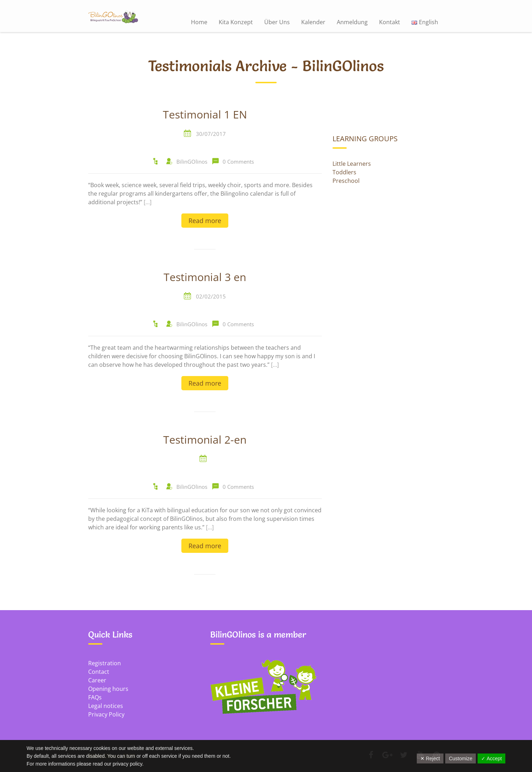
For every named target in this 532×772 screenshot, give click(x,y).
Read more (205, 221)
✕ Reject (430, 758)
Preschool (346, 181)
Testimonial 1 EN (205, 115)
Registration (105, 663)
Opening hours (108, 689)
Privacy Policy (106, 714)
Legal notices (106, 706)
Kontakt (390, 22)
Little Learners (352, 164)
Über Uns (277, 22)
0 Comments (238, 162)
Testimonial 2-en (205, 440)
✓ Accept (491, 758)
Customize (461, 758)
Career (97, 680)
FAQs (95, 697)
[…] (148, 202)
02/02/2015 (211, 296)
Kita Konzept (236, 22)
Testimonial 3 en (205, 277)
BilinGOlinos (192, 162)
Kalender (313, 22)
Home (199, 22)
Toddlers (344, 172)
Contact (99, 672)
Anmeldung (352, 22)
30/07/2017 (211, 134)
